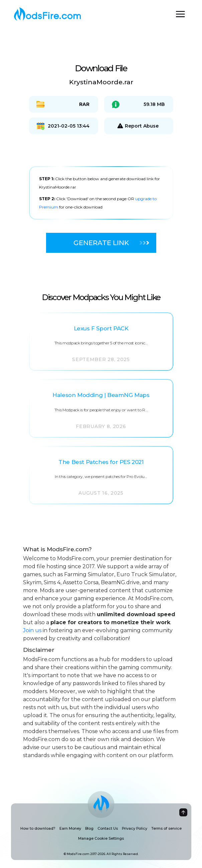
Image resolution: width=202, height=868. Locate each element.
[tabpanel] (101, 193)
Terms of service (166, 829)
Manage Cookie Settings (101, 839)
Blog (89, 829)
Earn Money (70, 829)
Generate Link (111, 243)
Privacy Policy (135, 829)
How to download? (38, 829)
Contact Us (108, 829)
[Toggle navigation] (180, 14)
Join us (32, 630)
